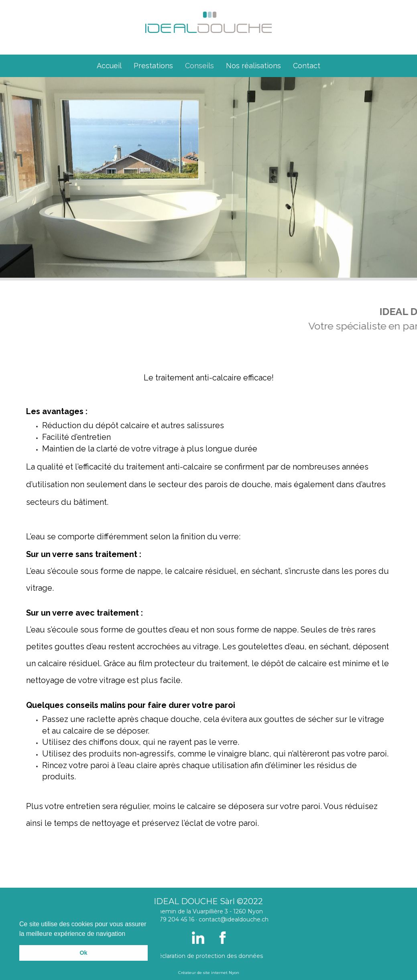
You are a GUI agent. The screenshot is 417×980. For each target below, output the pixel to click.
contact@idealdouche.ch (234, 919)
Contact (307, 66)
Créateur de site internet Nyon (209, 973)
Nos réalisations (253, 66)
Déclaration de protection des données (208, 956)
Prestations (153, 66)
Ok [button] (83, 953)
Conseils (199, 66)
